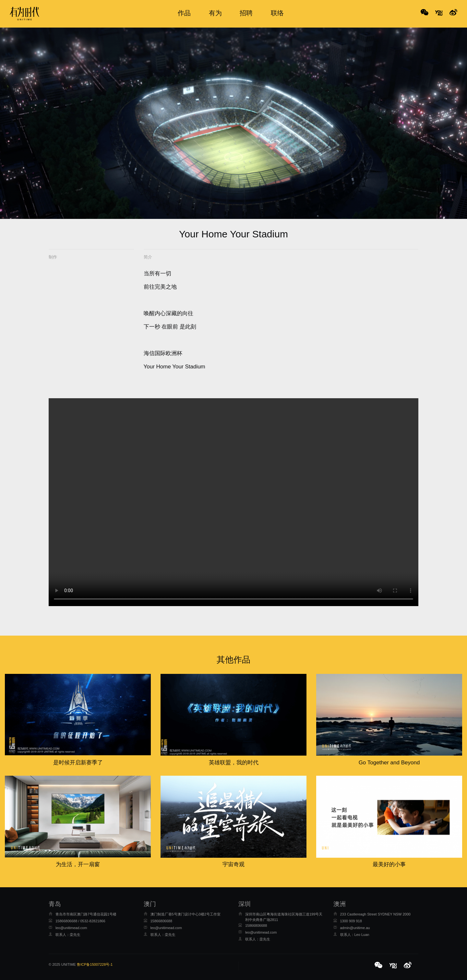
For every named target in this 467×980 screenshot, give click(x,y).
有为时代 (24, 14)
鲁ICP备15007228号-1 (95, 964)
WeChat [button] (425, 13)
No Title (439, 13)
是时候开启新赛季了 (78, 763)
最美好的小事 (389, 864)
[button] (379, 966)
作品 (184, 13)
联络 (277, 13)
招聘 (246, 13)
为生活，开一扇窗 (78, 864)
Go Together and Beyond (389, 763)
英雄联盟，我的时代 (234, 763)
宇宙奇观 (233, 864)
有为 (215, 13)
